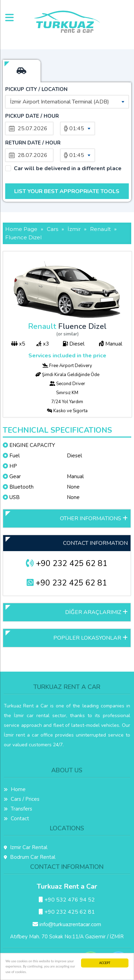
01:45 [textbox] (77, 128)
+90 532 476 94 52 (67, 900)
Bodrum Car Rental (30, 857)
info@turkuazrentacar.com (67, 924)
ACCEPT (105, 963)
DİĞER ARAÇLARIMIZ (96, 612)
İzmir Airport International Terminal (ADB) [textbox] (60, 102)
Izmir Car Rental (26, 847)
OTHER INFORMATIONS (94, 518)
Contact (16, 819)
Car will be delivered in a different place (68, 169)
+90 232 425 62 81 (67, 563)
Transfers (18, 809)
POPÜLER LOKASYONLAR (91, 638)
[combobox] (67, 102)
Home (15, 789)
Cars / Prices (22, 799)
